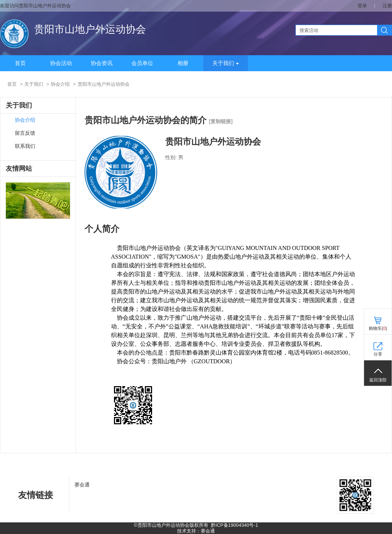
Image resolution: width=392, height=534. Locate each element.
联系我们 (25, 146)
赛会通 (82, 485)
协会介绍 (60, 84)
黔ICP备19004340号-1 (234, 525)
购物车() (378, 328)
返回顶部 (378, 380)
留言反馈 (25, 133)
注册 (387, 6)
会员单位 (142, 63)
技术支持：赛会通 (196, 531)
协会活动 (61, 63)
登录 (362, 6)
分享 (378, 354)
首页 (20, 63)
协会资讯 (102, 63)
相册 (183, 63)
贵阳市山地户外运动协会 (90, 29)
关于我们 (226, 63)
